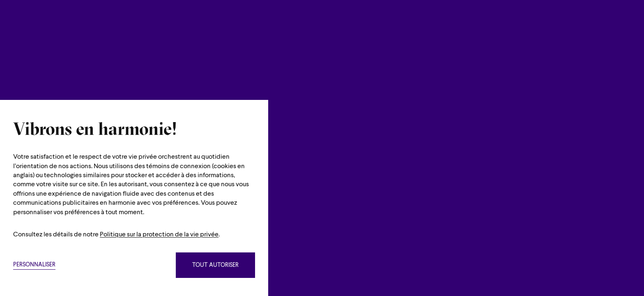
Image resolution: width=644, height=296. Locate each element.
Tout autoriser (215, 265)
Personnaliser (34, 265)
